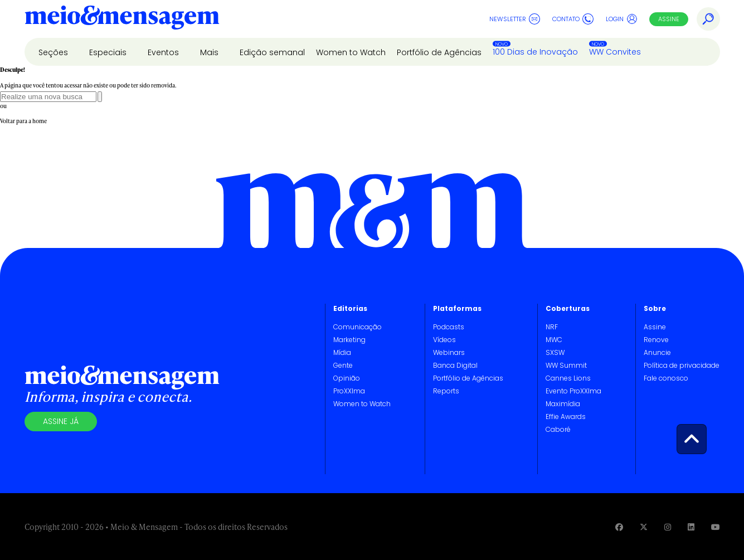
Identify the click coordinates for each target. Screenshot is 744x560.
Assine (669, 19)
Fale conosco (666, 378)
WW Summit (566, 365)
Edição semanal (272, 52)
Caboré (558, 429)
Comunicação (358, 327)
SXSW (555, 352)
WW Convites (615, 52)
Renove (656, 340)
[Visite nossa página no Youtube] (716, 527)
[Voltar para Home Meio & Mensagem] (122, 19)
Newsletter (515, 19)
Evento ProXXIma (573, 391)
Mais (210, 52)
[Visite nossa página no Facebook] (619, 527)
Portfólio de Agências (439, 52)
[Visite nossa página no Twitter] (644, 527)
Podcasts (449, 327)
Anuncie (657, 352)
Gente (343, 365)
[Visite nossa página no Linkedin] (691, 527)
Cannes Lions (568, 378)
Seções (54, 52)
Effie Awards (566, 417)
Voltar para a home (23, 121)
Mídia (342, 352)
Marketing (349, 340)
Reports (446, 391)
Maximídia (563, 404)
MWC (554, 340)
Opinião (347, 378)
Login (622, 19)
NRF (552, 327)
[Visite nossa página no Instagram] (668, 527)
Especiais (109, 52)
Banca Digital (455, 365)
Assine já (61, 421)
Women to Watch (351, 52)
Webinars (449, 352)
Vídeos (444, 340)
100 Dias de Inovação (535, 52)
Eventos (164, 52)
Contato (573, 19)
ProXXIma (349, 391)
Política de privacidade (682, 365)
